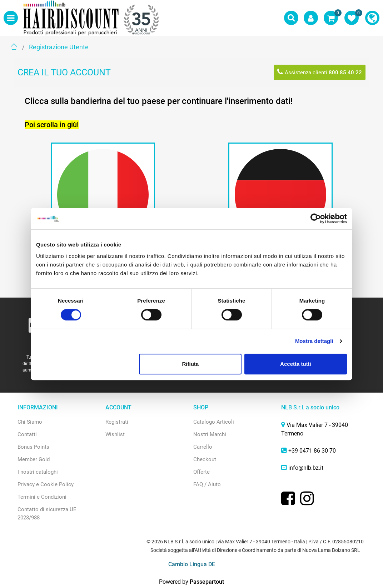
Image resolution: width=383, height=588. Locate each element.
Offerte (202, 472)
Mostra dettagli (314, 341)
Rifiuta (191, 364)
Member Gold (34, 459)
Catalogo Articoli (214, 422)
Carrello (203, 447)
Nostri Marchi (210, 434)
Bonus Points (33, 447)
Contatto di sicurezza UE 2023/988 (47, 514)
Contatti (27, 434)
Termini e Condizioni (42, 497)
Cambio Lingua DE (192, 564)
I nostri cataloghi (38, 472)
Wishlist (115, 434)
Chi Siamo (30, 422)
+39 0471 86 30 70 (312, 451)
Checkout (205, 459)
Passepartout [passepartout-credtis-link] (207, 582)
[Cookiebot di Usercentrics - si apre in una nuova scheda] (316, 219)
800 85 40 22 (345, 73)
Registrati (117, 422)
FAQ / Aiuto (207, 484)
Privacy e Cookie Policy (46, 484)
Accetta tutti (296, 364)
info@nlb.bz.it (306, 468)
